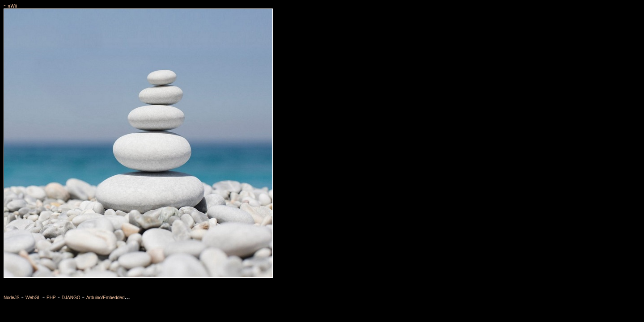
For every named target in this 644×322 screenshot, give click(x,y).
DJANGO (71, 298)
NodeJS (12, 298)
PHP (51, 298)
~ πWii (10, 6)
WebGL (33, 298)
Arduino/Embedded (106, 298)
